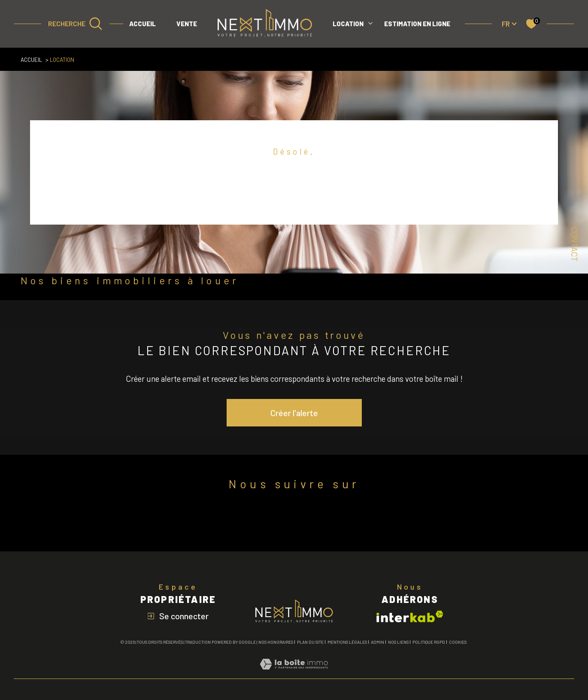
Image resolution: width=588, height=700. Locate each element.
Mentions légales (347, 642)
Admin (377, 642)
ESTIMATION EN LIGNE (417, 24)
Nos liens (398, 642)
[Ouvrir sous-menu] (370, 23)
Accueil (142, 24)
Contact (574, 244)
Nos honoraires (276, 642)
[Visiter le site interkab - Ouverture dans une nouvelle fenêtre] (410, 616)
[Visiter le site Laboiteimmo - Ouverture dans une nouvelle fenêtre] (294, 674)
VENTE (187, 24)
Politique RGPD (429, 642)
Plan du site (310, 642)
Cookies (458, 642)
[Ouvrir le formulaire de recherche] (75, 24)
